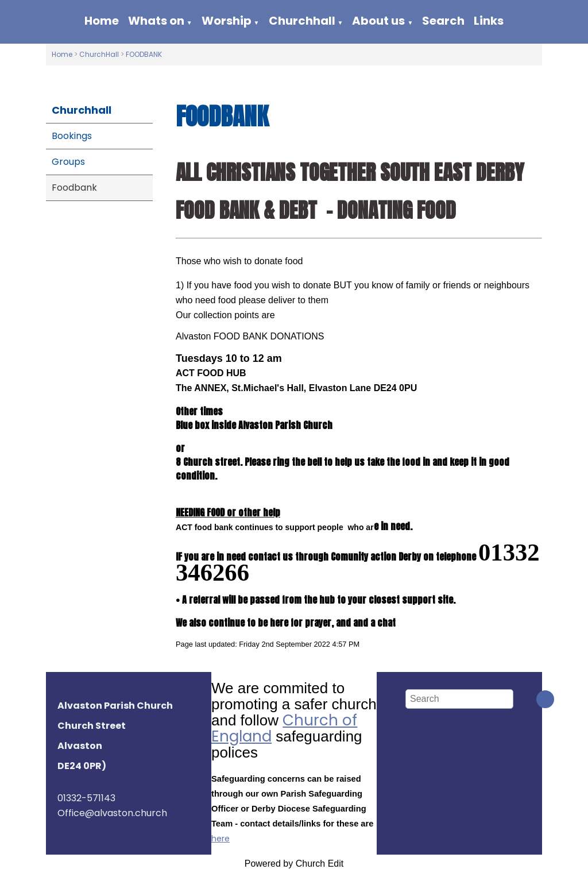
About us (378, 21)
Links (489, 21)
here (220, 839)
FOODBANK (144, 54)
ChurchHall (99, 54)
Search (443, 21)
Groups (68, 162)
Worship (227, 21)
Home (102, 21)
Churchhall (302, 21)
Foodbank (74, 188)
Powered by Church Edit (294, 864)
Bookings (72, 136)
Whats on (156, 21)
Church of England (284, 728)
